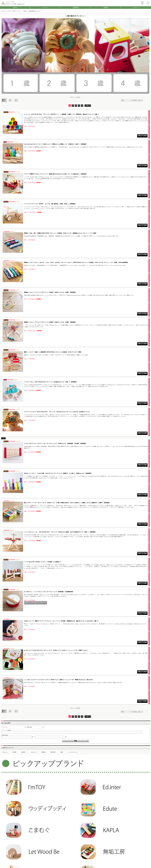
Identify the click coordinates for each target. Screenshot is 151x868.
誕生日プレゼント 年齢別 (20, 11)
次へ (88, 105)
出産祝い (23, 752)
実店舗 (106, 8)
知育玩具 (53, 752)
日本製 (14, 752)
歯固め (44, 752)
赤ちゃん (5, 752)
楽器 (62, 752)
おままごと (34, 752)
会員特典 (75, 8)
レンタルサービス (73, 752)
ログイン (136, 8)
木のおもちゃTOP (6, 11)
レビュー (45, 8)
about (15, 8)
